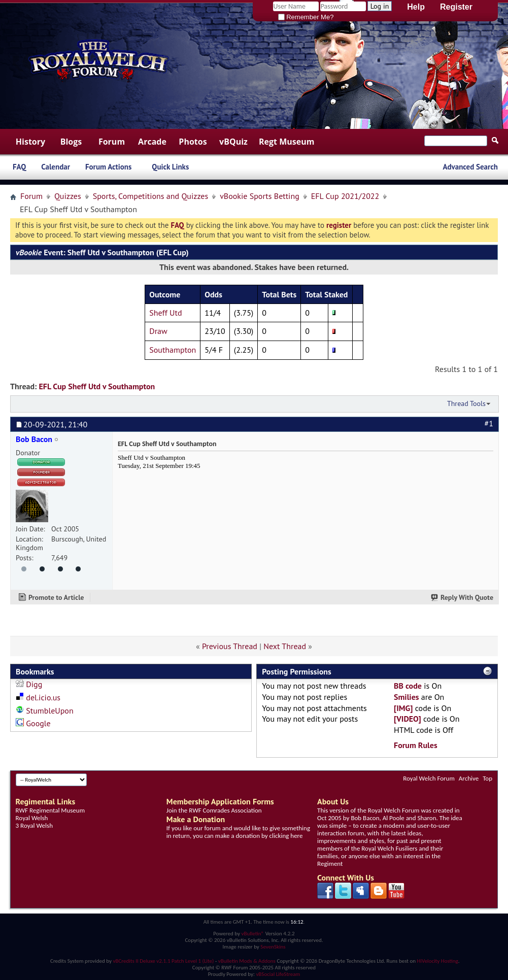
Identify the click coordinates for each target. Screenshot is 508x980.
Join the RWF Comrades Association (214, 810)
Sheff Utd (165, 313)
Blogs (71, 142)
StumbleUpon (49, 711)
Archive (469, 778)
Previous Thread (230, 646)
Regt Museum (286, 142)
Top (487, 778)
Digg (34, 684)
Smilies (407, 697)
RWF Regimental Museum (50, 810)
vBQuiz (233, 142)
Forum (112, 142)
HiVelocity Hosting (438, 961)
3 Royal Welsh (34, 825)
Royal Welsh (32, 818)
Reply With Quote (463, 597)
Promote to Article (56, 597)
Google (38, 723)
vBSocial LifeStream (278, 974)
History (30, 142)
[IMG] (403, 708)
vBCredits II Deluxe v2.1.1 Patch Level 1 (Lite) (164, 961)
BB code (408, 686)
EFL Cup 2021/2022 (345, 196)
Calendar (56, 167)
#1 (489, 423)
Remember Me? (306, 17)
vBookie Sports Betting (260, 196)
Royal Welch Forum (429, 778)
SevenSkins (273, 947)
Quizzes (68, 196)
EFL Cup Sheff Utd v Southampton (97, 386)
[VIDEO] (408, 719)
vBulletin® (252, 934)
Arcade (152, 142)
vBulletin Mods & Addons (247, 961)
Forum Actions (108, 167)
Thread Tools (466, 403)
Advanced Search (470, 167)
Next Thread (285, 646)
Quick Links (170, 167)
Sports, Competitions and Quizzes (150, 196)
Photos (193, 142)
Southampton (173, 350)
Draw (158, 331)
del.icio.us (43, 697)
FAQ (19, 167)
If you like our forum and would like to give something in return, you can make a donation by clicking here (238, 832)
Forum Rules (416, 745)
